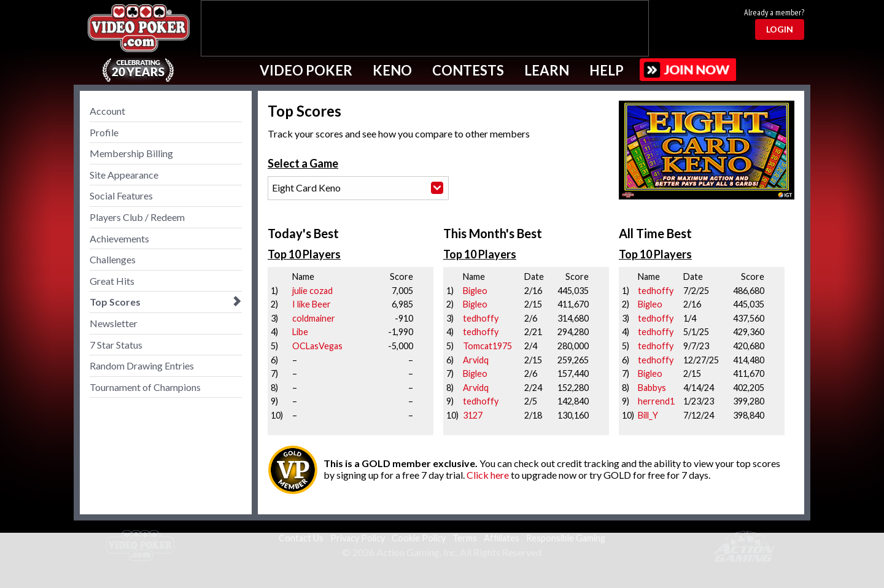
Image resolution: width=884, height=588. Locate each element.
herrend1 (656, 401)
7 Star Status (116, 345)
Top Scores (115, 302)
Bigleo (475, 291)
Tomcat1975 (487, 346)
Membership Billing (131, 153)
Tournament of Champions (145, 387)
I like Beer (312, 304)
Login (780, 29)
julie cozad (312, 291)
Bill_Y (648, 415)
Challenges (113, 259)
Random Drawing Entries (142, 366)
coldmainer (314, 318)
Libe (300, 332)
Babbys (652, 388)
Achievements (119, 238)
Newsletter (114, 323)
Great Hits (112, 281)
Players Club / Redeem (137, 217)
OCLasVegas (317, 346)
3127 (473, 415)
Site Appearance (124, 175)
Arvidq (476, 360)
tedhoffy (481, 318)
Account (107, 111)
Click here (488, 475)
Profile (104, 132)
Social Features (121, 195)
